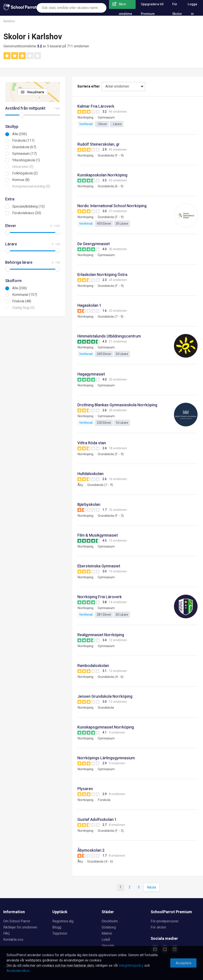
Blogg (57, 927)
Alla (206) (20, 134)
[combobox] (72, 8)
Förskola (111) (23, 141)
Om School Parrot (17, 921)
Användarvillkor (18, 971)
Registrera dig (63, 921)
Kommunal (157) (25, 295)
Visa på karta (36, 92)
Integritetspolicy (131, 966)
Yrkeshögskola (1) (26, 160)
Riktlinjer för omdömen (20, 927)
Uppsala (108, 946)
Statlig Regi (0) (23, 308)
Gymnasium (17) (24, 154)
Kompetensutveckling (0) (31, 186)
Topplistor (60, 933)
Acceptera (183, 963)
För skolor (158, 927)
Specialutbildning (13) (28, 207)
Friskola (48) (22, 301)
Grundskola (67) (24, 147)
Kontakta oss (13, 940)
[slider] (22, 115)
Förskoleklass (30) (27, 213)
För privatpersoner (165, 921)
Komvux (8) (21, 180)
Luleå (106, 940)
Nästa (151, 887)
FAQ (6, 933)
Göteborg (109, 927)
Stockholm (110, 921)
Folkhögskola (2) (25, 173)
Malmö (107, 933)
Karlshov (9, 21)
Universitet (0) (23, 167)
